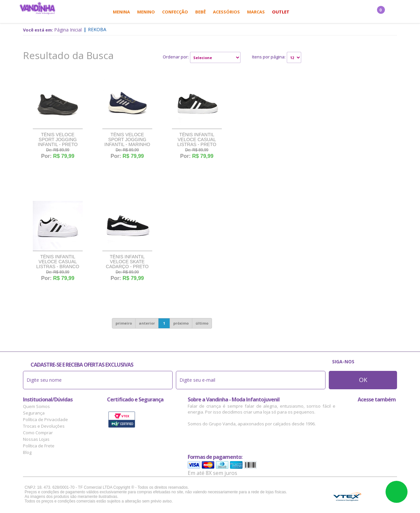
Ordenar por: (176, 57)
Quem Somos (36, 406)
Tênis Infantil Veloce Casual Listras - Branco (58, 262)
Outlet (281, 12)
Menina (121, 12)
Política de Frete (39, 446)
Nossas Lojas (36, 439)
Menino (146, 12)
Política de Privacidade (45, 419)
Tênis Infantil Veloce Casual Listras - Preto (197, 140)
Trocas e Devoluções (44, 426)
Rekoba (97, 29)
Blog (27, 452)
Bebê (200, 12)
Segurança (34, 413)
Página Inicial (68, 30)
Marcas (256, 12)
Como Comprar (38, 433)
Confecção (175, 12)
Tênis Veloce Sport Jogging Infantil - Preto (58, 140)
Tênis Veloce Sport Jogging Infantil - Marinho (127, 140)
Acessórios (226, 12)
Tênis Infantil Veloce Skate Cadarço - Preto (127, 262)
